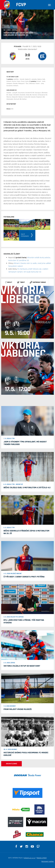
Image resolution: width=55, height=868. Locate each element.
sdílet (9, 282)
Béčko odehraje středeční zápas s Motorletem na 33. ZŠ (26, 532)
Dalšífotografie (25, 235)
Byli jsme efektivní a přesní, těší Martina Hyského (24, 621)
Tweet (21, 282)
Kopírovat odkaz (38, 282)
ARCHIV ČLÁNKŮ (11, 764)
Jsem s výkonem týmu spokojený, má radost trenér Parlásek (25, 443)
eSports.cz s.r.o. (30, 858)
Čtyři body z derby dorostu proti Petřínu (24, 577)
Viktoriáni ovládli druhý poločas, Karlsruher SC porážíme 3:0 (19, 34)
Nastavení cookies (48, 861)
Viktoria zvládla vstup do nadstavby (22, 666)
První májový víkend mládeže (18, 709)
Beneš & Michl (42, 858)
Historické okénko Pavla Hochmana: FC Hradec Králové (26, 754)
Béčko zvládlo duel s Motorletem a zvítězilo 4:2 (27, 488)
